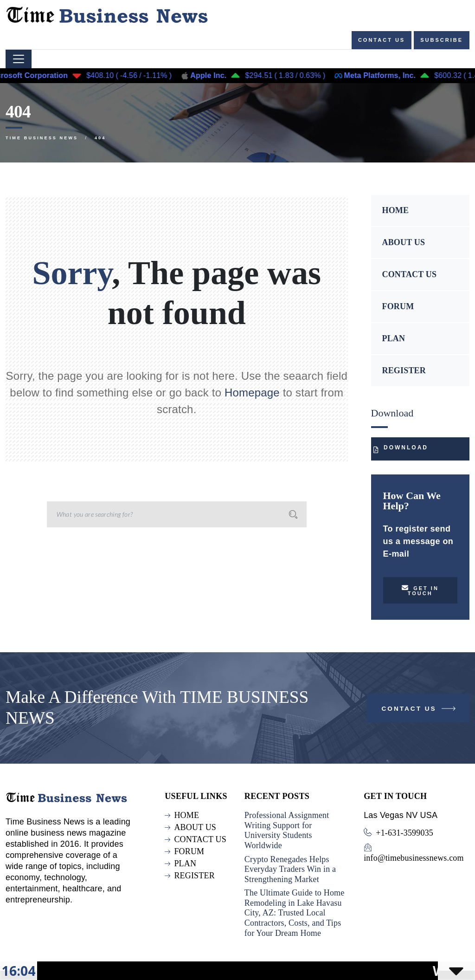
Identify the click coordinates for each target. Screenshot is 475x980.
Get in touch (420, 590)
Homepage (252, 393)
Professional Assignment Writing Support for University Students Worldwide (287, 830)
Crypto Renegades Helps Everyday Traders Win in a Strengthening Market (290, 869)
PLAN (394, 338)
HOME (396, 210)
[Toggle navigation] (19, 59)
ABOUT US (404, 242)
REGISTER (404, 370)
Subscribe (442, 40)
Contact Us (420, 711)
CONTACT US (410, 274)
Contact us (382, 40)
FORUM (398, 306)
